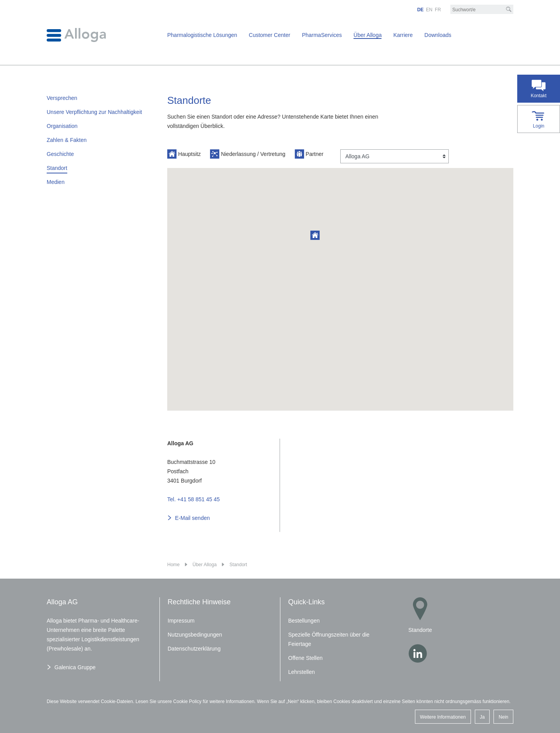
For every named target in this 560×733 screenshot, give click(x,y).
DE (421, 10)
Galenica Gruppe (75, 667)
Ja (482, 717)
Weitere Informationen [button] (443, 717)
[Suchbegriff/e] (482, 10)
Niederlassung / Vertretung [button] (248, 154)
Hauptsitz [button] (184, 154)
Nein (503, 717)
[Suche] (509, 9)
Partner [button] (309, 154)
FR (438, 10)
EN (429, 10)
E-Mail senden (192, 518)
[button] (315, 235)
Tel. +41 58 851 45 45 (193, 499)
